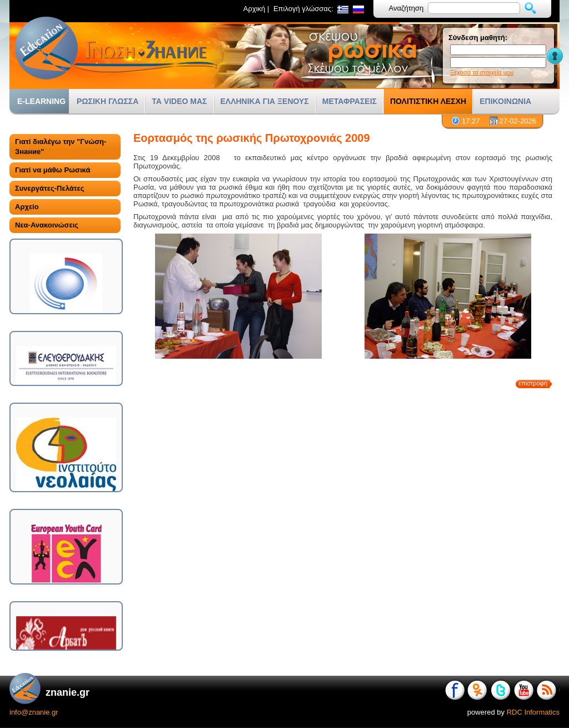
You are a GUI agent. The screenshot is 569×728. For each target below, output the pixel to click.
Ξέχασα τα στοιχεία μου (482, 72)
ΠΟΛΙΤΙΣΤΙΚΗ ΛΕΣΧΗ (428, 101)
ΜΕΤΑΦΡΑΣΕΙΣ (350, 101)
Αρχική (254, 9)
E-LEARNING (41, 101)
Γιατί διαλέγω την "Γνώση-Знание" (61, 147)
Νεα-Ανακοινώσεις (47, 225)
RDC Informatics (533, 712)
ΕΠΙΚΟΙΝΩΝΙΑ (505, 101)
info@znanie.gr (34, 712)
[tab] (65, 147)
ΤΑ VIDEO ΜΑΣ (179, 101)
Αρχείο (27, 207)
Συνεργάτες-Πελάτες (49, 188)
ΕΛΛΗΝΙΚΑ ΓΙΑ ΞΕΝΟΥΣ (265, 101)
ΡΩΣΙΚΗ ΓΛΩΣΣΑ (108, 101)
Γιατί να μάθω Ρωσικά (53, 170)
